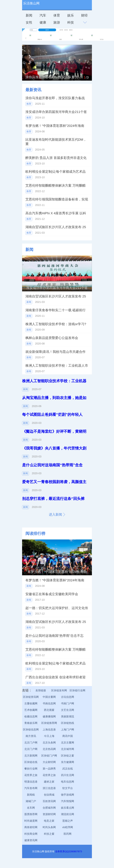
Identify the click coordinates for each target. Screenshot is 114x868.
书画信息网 (49, 703)
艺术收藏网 (31, 710)
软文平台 (68, 788)
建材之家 (49, 782)
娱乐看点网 (68, 808)
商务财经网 (31, 827)
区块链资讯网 (31, 697)
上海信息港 (49, 730)
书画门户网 (68, 703)
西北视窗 (49, 710)
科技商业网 (31, 834)
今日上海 (49, 736)
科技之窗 (49, 834)
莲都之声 (68, 821)
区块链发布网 (59, 690)
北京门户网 (31, 743)
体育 (57, 15)
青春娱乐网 (31, 723)
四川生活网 (68, 775)
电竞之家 (49, 821)
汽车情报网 (68, 801)
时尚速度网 (31, 821)
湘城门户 (31, 801)
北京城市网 (68, 749)
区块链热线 (68, 723)
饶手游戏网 (68, 795)
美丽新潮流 (68, 717)
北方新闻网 (31, 756)
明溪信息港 (31, 782)
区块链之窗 (68, 756)
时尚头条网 (49, 827)
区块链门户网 (49, 756)
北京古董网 (68, 743)
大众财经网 (49, 762)
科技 (71, 22)
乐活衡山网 (31, 3)
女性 (29, 22)
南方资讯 (31, 736)
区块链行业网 (77, 690)
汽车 (43, 15)
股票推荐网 (31, 814)
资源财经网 (49, 814)
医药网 (68, 834)
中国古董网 (49, 697)
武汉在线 (68, 769)
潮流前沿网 (68, 814)
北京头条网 (49, 743)
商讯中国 (68, 736)
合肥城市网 (49, 808)
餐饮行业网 (31, 769)
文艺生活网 (68, 710)
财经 (84, 15)
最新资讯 (33, 90)
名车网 (31, 808)
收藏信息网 (31, 717)
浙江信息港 (49, 788)
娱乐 (71, 15)
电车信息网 (68, 782)
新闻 (29, 15)
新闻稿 (31, 795)
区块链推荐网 (49, 723)
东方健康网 (68, 762)
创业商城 (49, 795)
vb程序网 (68, 827)
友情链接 (41, 690)
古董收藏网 (31, 703)
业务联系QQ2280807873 (69, 851)
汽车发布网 (31, 788)
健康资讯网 (31, 840)
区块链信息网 (31, 730)
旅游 (57, 22)
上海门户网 (68, 730)
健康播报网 (49, 717)
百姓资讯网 (49, 801)
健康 (43, 22)
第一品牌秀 (49, 769)
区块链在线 (31, 762)
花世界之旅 (31, 775)
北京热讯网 (49, 749)
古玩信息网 (68, 697)
